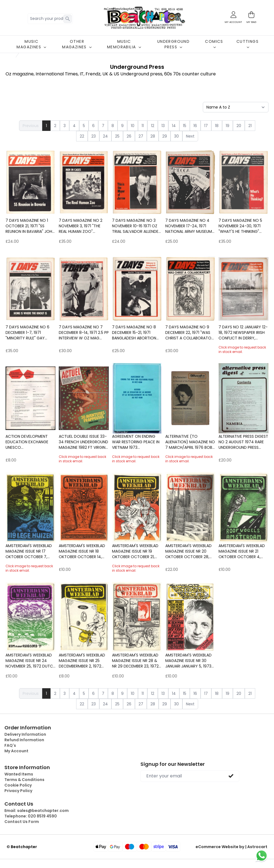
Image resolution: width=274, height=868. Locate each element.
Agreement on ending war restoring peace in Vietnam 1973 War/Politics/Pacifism (136, 442)
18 (217, 126)
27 (141, 136)
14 (174, 126)
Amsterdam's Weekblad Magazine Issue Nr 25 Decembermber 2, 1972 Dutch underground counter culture (82, 661)
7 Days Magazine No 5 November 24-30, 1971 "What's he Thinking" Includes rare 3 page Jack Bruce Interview (240, 226)
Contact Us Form (22, 822)
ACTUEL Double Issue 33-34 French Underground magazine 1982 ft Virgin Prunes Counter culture (84, 442)
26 (129, 136)
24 (105, 136)
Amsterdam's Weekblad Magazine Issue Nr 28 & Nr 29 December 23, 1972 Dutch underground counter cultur (135, 661)
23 (94, 136)
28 (153, 136)
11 (143, 126)
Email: (37, 811)
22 (82, 136)
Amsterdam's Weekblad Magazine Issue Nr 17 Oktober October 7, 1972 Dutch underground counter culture (29, 551)
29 (165, 136)
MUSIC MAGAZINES (31, 44)
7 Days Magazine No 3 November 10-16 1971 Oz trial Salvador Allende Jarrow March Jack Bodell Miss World (135, 226)
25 (117, 136)
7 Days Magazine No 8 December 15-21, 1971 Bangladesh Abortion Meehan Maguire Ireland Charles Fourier (136, 333)
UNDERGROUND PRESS (173, 44)
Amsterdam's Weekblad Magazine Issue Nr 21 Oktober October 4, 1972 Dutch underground (242, 551)
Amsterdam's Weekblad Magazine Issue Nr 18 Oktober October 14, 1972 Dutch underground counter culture (82, 551)
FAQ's (10, 745)
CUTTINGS (248, 44)
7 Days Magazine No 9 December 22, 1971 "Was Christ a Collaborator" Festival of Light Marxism (190, 333)
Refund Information (24, 740)
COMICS (214, 44)
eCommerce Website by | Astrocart (232, 847)
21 (250, 126)
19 (228, 126)
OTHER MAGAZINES (77, 44)
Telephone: (31, 816)
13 (163, 126)
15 (185, 126)
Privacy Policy (18, 791)
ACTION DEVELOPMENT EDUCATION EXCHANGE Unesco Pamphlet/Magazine (27, 442)
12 (153, 126)
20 (239, 126)
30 (176, 136)
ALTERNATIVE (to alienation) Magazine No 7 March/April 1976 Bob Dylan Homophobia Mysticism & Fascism (190, 442)
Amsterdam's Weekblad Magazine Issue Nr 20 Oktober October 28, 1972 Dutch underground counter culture (189, 551)
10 (133, 126)
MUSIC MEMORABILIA (124, 44)
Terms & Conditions (24, 780)
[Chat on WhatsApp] (262, 856)
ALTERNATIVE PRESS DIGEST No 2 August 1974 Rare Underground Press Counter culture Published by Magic (243, 442)
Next (190, 136)
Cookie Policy (18, 785)
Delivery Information (25, 734)
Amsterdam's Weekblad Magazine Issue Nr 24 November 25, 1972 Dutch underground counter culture (30, 661)
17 (206, 126)
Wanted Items (19, 774)
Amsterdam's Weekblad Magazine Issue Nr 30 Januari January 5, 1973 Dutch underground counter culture (188, 661)
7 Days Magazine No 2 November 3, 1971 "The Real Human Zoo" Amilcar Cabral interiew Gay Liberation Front (83, 226)
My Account (16, 751)
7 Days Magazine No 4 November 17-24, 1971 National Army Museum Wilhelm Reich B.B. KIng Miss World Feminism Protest (189, 226)
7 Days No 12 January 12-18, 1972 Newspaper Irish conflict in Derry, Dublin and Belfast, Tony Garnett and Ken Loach (244, 333)
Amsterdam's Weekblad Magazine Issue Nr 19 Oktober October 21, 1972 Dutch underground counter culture (136, 551)
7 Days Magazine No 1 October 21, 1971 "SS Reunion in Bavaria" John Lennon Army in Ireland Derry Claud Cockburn (30, 226)
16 (195, 126)
